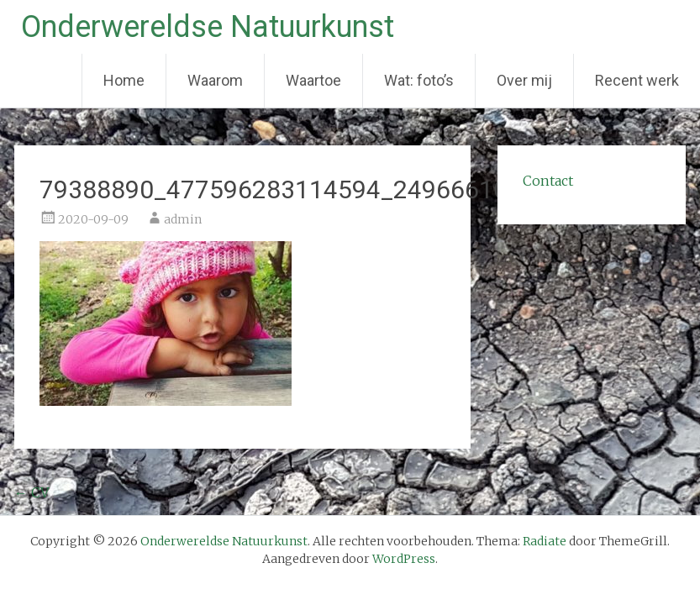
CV (32, 492)
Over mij (524, 80)
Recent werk (637, 80)
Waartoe (313, 80)
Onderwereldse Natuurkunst (208, 27)
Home (124, 80)
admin (183, 219)
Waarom (215, 80)
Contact (548, 181)
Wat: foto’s (419, 80)
